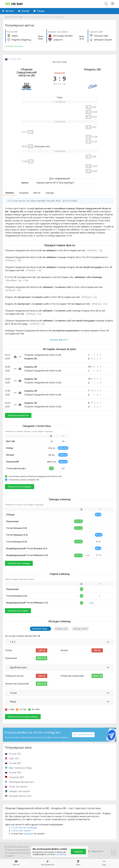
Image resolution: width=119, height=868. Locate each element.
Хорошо (78, 851)
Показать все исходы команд (23, 717)
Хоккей (8, 17)
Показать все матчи (18, 415)
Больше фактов (59, 340)
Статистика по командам (24, 827)
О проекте (10, 856)
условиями (62, 854)
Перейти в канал (83, 734)
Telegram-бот (95, 851)
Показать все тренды (19, 563)
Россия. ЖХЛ (18, 17)
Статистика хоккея (21, 830)
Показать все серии (18, 611)
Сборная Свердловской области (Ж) (27, 72)
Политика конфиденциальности (20, 850)
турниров (28, 834)
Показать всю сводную (19, 487)
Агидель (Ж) (92, 69)
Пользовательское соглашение (19, 853)
